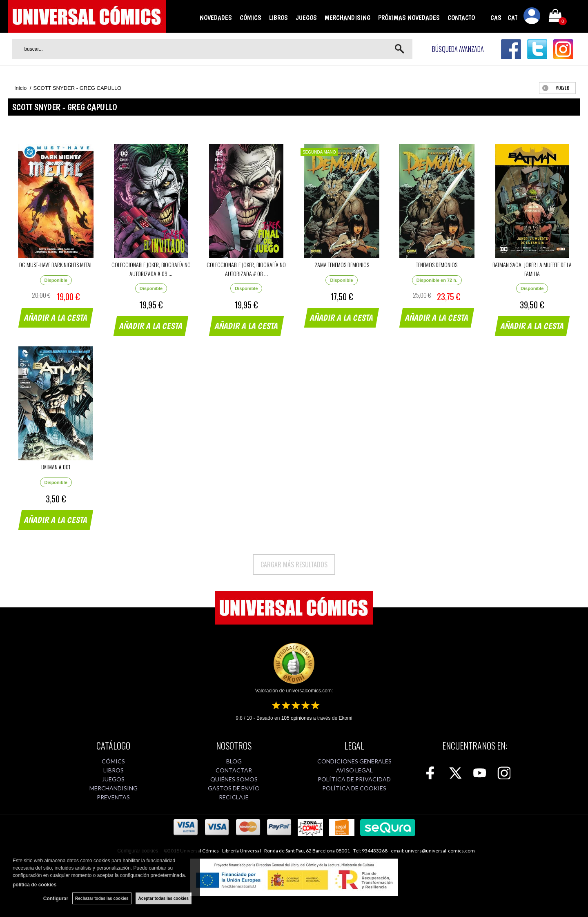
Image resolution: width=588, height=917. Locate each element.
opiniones (297, 718)
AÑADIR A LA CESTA (56, 318)
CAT (512, 18)
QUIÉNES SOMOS (234, 779)
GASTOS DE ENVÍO (234, 788)
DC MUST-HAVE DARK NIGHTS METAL (56, 264)
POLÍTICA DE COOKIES (354, 788)
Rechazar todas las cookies (102, 898)
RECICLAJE (234, 797)
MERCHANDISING (347, 18)
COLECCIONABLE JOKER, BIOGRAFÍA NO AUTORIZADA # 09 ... (151, 269)
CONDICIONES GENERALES (354, 761)
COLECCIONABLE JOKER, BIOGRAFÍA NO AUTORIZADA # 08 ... (246, 269)
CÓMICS (251, 18)
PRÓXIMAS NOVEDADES (409, 18)
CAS (496, 18)
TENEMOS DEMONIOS (437, 264)
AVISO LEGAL (354, 770)
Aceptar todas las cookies (164, 898)
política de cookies (35, 885)
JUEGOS (306, 18)
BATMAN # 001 (56, 467)
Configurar (56, 899)
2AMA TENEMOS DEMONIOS (342, 264)
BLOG (234, 761)
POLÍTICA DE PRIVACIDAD (354, 779)
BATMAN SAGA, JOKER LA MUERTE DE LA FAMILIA (532, 269)
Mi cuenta (532, 17)
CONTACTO (461, 18)
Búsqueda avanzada (458, 49)
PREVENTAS (113, 797)
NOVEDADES (216, 18)
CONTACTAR (234, 770)
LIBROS (278, 18)
